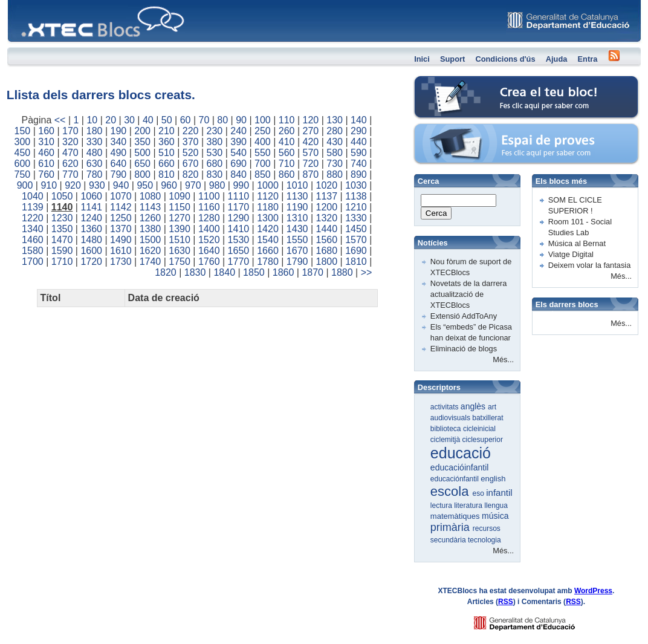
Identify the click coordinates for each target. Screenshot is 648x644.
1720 (91, 262)
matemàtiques (456, 516)
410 (287, 142)
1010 (297, 185)
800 (142, 174)
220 (191, 131)
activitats (445, 407)
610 (46, 164)
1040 (33, 196)
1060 (91, 196)
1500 (151, 240)
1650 (239, 251)
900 (25, 185)
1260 (151, 218)
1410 (239, 229)
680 (215, 164)
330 (95, 142)
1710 (62, 262)
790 (119, 174)
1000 (268, 185)
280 (335, 131)
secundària (449, 540)
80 (222, 120)
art (492, 407)
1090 (180, 196)
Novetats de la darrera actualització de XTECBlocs (469, 294)
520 (191, 153)
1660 (268, 251)
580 (335, 153)
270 (311, 131)
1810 (356, 262)
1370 (121, 229)
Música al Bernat (577, 243)
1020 (327, 185)
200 (142, 131)
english (493, 479)
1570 (356, 240)
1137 (327, 196)
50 (167, 120)
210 (167, 131)
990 (241, 185)
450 (23, 153)
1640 (209, 251)
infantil (499, 493)
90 (241, 120)
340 (119, 142)
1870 (313, 272)
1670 (297, 251)
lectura (442, 506)
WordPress (593, 591)
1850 (254, 272)
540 (238, 153)
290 (359, 131)
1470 (62, 240)
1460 (33, 240)
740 (359, 164)
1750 (180, 262)
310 (46, 142)
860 (287, 174)
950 (145, 185)
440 (359, 142)
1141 (91, 207)
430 (335, 142)
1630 (180, 251)
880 (335, 174)
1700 (33, 262)
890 (359, 174)
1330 (356, 218)
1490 (121, 240)
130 (335, 120)
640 (119, 164)
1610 (121, 251)
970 (193, 185)
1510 (180, 240)
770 (70, 174)
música (495, 516)
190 (119, 131)
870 (311, 174)
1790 (297, 262)
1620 (151, 251)
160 (46, 131)
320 (70, 142)
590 (359, 153)
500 (142, 153)
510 (167, 153)
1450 (356, 229)
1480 (91, 240)
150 (23, 131)
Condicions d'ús (505, 59)
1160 (209, 207)
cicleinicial (479, 429)
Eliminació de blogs (464, 349)
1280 (209, 218)
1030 (356, 185)
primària (452, 527)
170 (70, 131)
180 (95, 131)
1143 (151, 207)
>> (367, 272)
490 (119, 153)
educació (461, 453)
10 (92, 120)
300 (23, 142)
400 (263, 142)
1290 (239, 218)
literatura (469, 506)
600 (23, 164)
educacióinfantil (460, 467)
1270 (180, 218)
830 (215, 174)
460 (46, 153)
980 (217, 185)
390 (238, 142)
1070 (121, 196)
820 (191, 174)
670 (191, 164)
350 (142, 142)
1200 (327, 207)
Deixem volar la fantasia (590, 265)
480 (95, 153)
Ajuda (557, 59)
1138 (356, 196)
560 (287, 153)
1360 (91, 229)
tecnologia (484, 540)
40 (148, 120)
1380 (151, 229)
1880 (342, 272)
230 (215, 131)
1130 (297, 196)
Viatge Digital (571, 254)
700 (263, 164)
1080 (151, 196)
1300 (268, 218)
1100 (209, 196)
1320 (327, 218)
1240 (91, 218)
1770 (239, 262)
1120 (268, 196)
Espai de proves (443, 130)
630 (95, 164)
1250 (121, 218)
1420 (268, 229)
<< (60, 120)
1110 (239, 196)
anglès (474, 406)
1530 (239, 240)
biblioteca (447, 429)
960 (169, 185)
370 (191, 142)
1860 (283, 272)
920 (73, 185)
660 (167, 164)
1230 (62, 218)
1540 (268, 240)
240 (238, 131)
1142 (121, 207)
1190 (297, 207)
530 (215, 153)
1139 (33, 207)
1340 (33, 229)
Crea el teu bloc (442, 82)
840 (238, 174)
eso (480, 493)
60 (186, 120)
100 (263, 120)
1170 (239, 207)
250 (263, 131)
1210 (356, 207)
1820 (166, 272)
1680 (327, 251)
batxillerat (488, 418)
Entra (588, 59)
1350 (62, 229)
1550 (297, 240)
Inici (422, 59)
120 (311, 120)
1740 (151, 262)
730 (335, 164)
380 (215, 142)
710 (287, 164)
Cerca (436, 213)
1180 (268, 207)
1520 (209, 240)
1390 (180, 229)
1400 (209, 229)
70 (204, 120)
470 (70, 153)
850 (263, 174)
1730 (121, 262)
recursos (487, 529)
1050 (62, 196)
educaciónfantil (455, 479)
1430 (297, 229)
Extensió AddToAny (464, 316)
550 (263, 153)
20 (111, 120)
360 (167, 142)
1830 (195, 272)
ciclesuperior (483, 440)
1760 (209, 262)
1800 (327, 262)
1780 (268, 262)
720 (311, 164)
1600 (91, 251)
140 (359, 120)
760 (46, 174)
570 (311, 153)
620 (70, 164)
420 (311, 142)
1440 (327, 229)
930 (97, 185)
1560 (327, 240)
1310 (297, 218)
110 (287, 120)
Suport (452, 59)
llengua (496, 506)
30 (129, 120)
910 (49, 185)
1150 (180, 207)
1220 (33, 218)
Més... (503, 359)
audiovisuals (451, 418)
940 (121, 185)
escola (452, 491)
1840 (224, 272)
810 (167, 174)
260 (287, 131)
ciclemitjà (446, 440)
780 (95, 174)
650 (142, 164)
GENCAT (536, 620)
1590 (62, 251)
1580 (33, 251)
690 (238, 164)
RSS (506, 602)
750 (23, 174)
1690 (356, 251)
